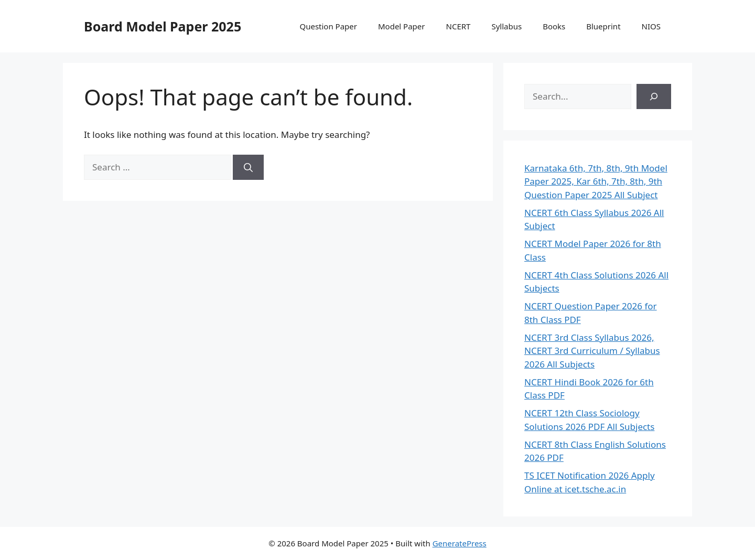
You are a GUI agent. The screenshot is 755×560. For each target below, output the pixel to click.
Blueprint (603, 26)
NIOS (651, 26)
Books (554, 26)
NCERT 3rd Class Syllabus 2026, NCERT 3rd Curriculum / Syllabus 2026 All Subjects (592, 351)
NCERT (459, 26)
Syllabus (506, 26)
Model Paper (402, 26)
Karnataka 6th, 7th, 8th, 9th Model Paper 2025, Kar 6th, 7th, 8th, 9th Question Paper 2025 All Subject (596, 181)
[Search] (248, 167)
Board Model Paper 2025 (163, 26)
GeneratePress (460, 543)
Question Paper (328, 26)
